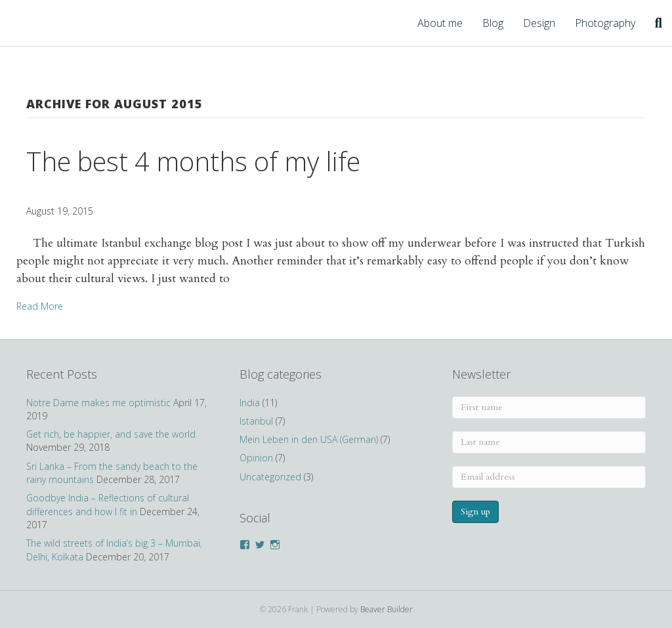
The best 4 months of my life (193, 161)
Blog (493, 23)
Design (539, 23)
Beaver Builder (387, 609)
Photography (605, 23)
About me (440, 23)
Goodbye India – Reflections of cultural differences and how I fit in (108, 504)
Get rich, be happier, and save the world (111, 434)
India (250, 403)
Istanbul (256, 421)
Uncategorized (270, 477)
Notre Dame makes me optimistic (98, 403)
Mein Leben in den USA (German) (309, 439)
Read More (40, 306)
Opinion (256, 458)
